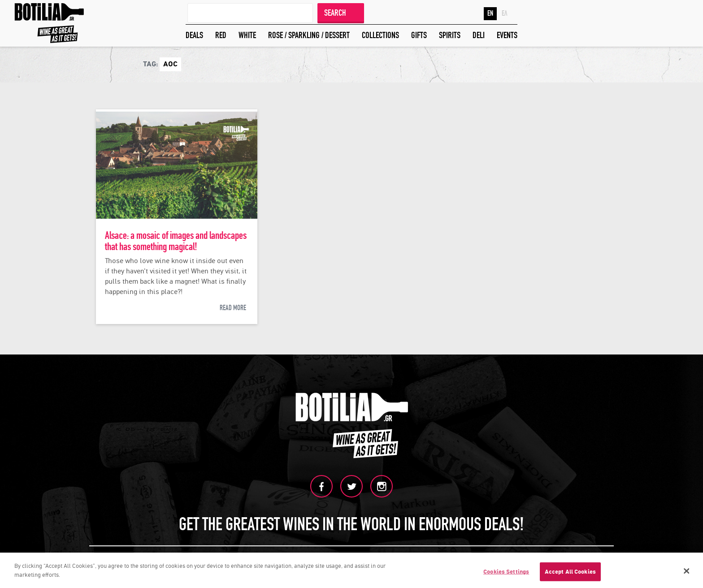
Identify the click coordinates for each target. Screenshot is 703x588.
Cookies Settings (506, 573)
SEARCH (335, 13)
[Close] (687, 573)
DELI (479, 35)
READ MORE (233, 308)
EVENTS (507, 35)
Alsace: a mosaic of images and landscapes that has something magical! (176, 241)
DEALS (194, 35)
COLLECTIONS (380, 35)
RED (221, 35)
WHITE (247, 35)
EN (490, 13)
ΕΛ (505, 13)
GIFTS (419, 35)
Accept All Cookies (570, 573)
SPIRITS (450, 35)
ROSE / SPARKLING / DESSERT (309, 35)
